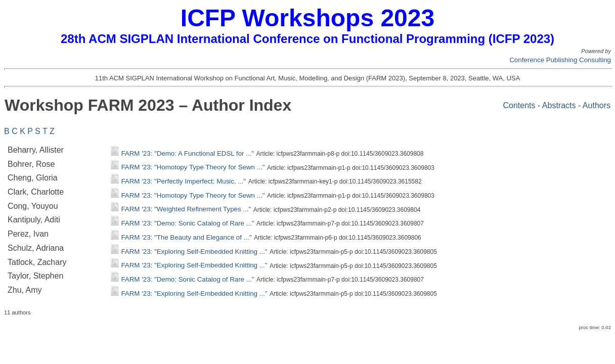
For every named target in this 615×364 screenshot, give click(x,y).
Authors (597, 105)
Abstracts (559, 105)
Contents (519, 105)
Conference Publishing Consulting (560, 60)
